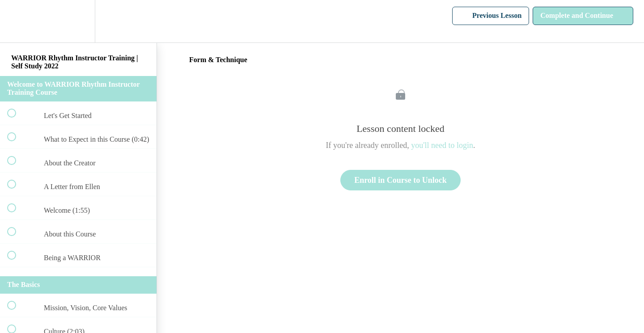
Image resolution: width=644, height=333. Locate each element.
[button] (17, 21)
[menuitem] (78, 21)
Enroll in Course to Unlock (400, 180)
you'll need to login (442, 145)
